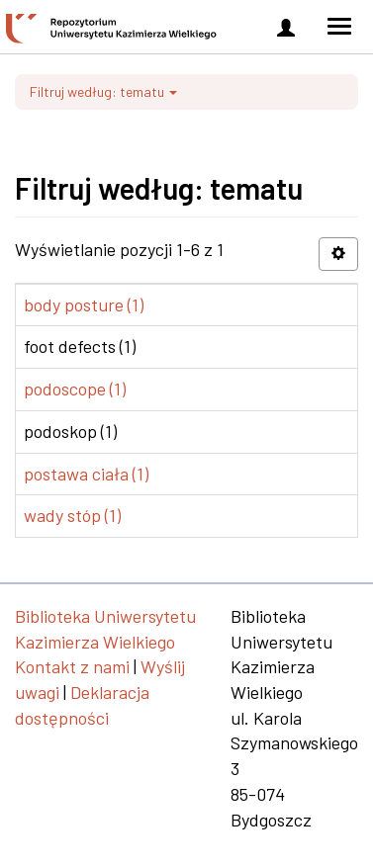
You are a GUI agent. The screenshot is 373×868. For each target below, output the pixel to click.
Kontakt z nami (72, 666)
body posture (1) (84, 304)
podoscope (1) (75, 389)
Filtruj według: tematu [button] (103, 91)
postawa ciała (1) (86, 474)
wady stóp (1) (72, 515)
